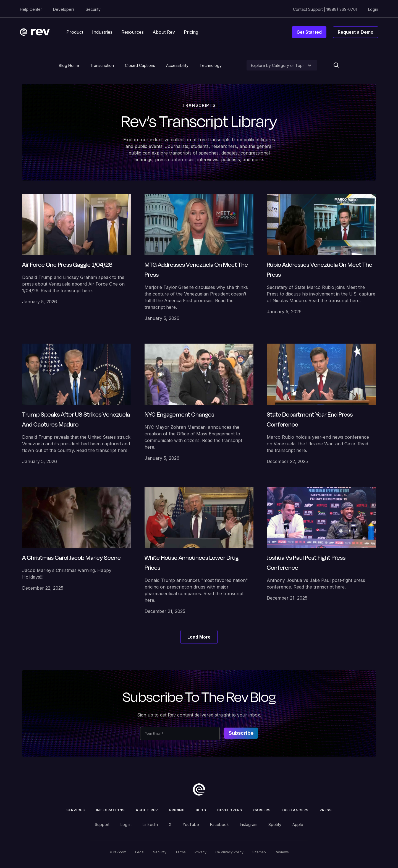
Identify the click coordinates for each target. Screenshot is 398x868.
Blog (201, 810)
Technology (211, 65)
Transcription (102, 65)
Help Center (31, 9)
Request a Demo (356, 32)
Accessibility (177, 65)
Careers (262, 810)
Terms (180, 852)
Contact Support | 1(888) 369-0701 (325, 9)
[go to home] (199, 789)
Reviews (282, 852)
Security (93, 9)
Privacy (201, 852)
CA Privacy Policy (229, 852)
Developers (64, 9)
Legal (140, 852)
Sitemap (259, 852)
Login (373, 9)
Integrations (110, 810)
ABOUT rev (147, 810)
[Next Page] (199, 637)
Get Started (309, 32)
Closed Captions (140, 65)
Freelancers (295, 810)
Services (76, 810)
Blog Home (69, 65)
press (326, 810)
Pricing (177, 810)
